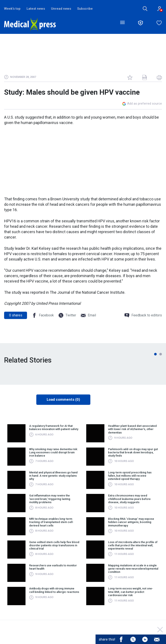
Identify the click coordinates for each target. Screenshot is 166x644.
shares (16, 315)
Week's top (12, 9)
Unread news (61, 9)
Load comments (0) (63, 400)
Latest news (36, 9)
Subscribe (85, 9)
